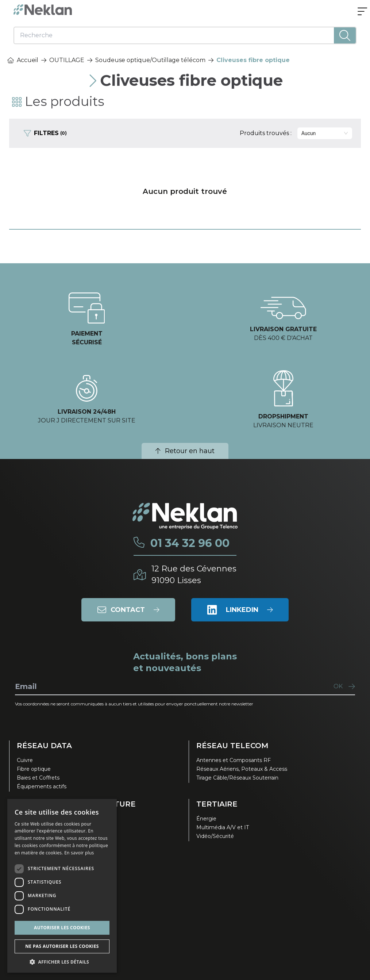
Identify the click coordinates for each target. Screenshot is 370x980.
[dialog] (62, 886)
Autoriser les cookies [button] (62, 928)
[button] (62, 962)
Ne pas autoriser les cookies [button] (62, 946)
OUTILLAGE (67, 60)
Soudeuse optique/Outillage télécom (150, 60)
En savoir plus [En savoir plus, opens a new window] (79, 853)
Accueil (23, 60)
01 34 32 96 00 (190, 543)
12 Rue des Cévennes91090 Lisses (194, 575)
